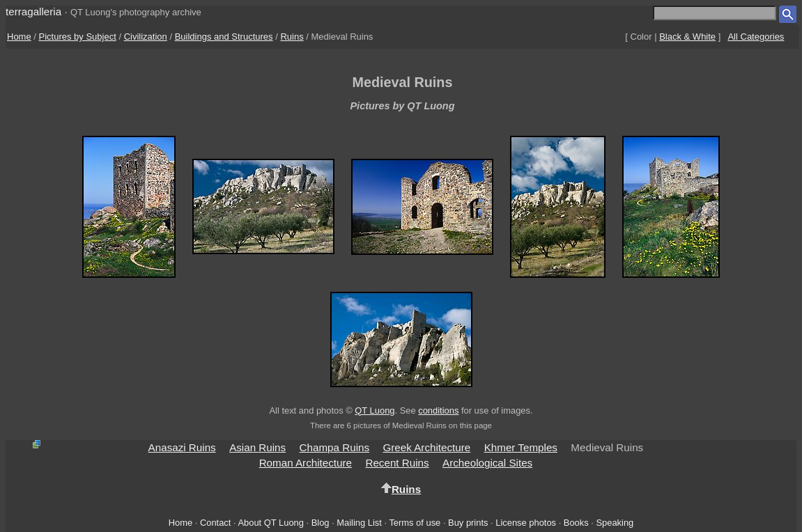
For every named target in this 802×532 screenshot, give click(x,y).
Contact (215, 523)
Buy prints (468, 523)
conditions (438, 410)
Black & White (687, 37)
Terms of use (415, 523)
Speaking (615, 523)
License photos (526, 523)
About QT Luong (270, 523)
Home (19, 37)
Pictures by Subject (78, 37)
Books (576, 523)
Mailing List (359, 523)
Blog (321, 523)
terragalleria (33, 11)
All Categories (756, 37)
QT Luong (375, 410)
